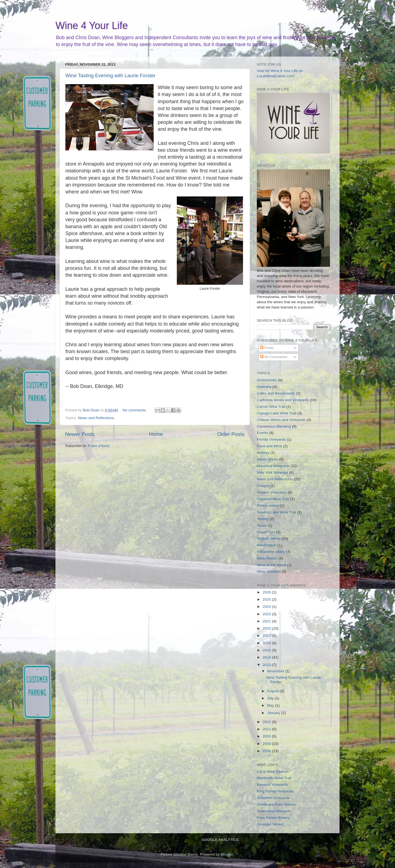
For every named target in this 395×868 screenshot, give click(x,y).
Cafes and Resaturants (276, 393)
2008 (267, 751)
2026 (267, 592)
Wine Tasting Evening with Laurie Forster (110, 76)
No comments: (135, 410)
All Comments (274, 357)
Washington (267, 545)
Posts (267, 348)
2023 (267, 614)
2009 (267, 744)
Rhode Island (268, 506)
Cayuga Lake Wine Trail (277, 413)
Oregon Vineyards (272, 492)
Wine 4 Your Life (92, 26)
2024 (267, 607)
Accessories (267, 380)
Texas (262, 525)
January (274, 713)
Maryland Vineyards (273, 466)
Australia (264, 387)
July (271, 698)
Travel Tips (266, 532)
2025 (267, 599)
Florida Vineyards (271, 439)
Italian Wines (267, 459)
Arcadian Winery (270, 824)
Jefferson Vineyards (273, 798)
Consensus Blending (274, 426)
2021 (267, 621)
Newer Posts (80, 434)
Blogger (227, 854)
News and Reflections (96, 418)
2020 (267, 628)
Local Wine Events (272, 772)
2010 (267, 736)
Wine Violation (269, 572)
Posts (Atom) (99, 446)
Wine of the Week (271, 565)
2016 (267, 643)
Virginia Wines (269, 538)
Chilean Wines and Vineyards (281, 420)
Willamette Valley (271, 552)
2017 (267, 636)
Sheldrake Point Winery (276, 804)
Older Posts (231, 434)
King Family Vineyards (275, 791)
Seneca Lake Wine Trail (277, 512)
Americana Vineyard (273, 811)
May (271, 705)
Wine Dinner (267, 558)
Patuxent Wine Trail (273, 499)
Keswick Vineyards (272, 785)
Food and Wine (269, 446)
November (276, 671)
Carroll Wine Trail (271, 407)
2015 (267, 650)
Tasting (263, 519)
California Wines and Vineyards (283, 400)
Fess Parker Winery (273, 818)
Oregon (263, 486)
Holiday (263, 453)
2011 (267, 729)
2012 (267, 722)
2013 (267, 665)
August (273, 691)
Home (156, 434)
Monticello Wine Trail (274, 778)
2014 (267, 657)
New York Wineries (272, 472)
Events (262, 433)
